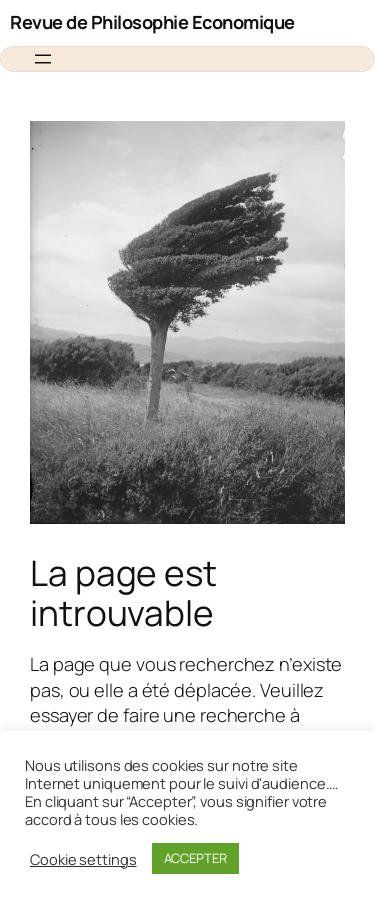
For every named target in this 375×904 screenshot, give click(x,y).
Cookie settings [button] (83, 859)
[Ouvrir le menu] (43, 59)
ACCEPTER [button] (195, 858)
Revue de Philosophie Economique (152, 22)
